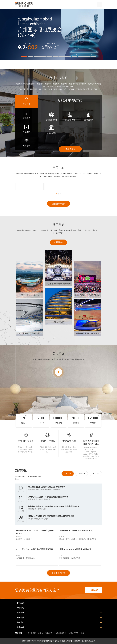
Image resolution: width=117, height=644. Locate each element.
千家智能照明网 (60, 633)
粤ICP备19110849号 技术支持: (78, 641)
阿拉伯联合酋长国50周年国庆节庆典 (58, 284)
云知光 (41, 633)
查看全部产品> (59, 204)
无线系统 (27, 146)
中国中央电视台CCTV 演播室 (87, 333)
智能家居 (27, 118)
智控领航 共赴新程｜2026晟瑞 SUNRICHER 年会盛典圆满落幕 (54, 506)
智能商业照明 (70, 120)
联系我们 (95, 590)
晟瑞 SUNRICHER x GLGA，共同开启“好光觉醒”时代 (35, 532)
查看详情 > (70, 149)
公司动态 (68, 474)
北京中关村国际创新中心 (30, 295)
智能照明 (27, 104)
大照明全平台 (73, 633)
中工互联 (92, 641)
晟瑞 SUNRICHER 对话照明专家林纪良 (75, 549)
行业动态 (82, 474)
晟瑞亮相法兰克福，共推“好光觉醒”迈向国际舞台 (48, 497)
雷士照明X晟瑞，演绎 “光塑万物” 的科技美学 (47, 487)
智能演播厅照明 (52, 120)
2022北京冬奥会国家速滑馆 (30, 333)
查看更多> (59, 242)
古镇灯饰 (49, 633)
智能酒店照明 (88, 120)
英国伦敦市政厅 (58, 322)
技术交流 (96, 474)
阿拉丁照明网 (31, 633)
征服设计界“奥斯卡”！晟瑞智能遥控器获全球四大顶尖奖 (51, 516)
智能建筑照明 (52, 133)
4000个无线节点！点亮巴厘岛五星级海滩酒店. (35, 549)
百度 (82, 633)
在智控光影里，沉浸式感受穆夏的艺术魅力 (77, 531)
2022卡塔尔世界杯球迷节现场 (87, 295)
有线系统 (27, 132)
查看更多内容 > (58, 573)
